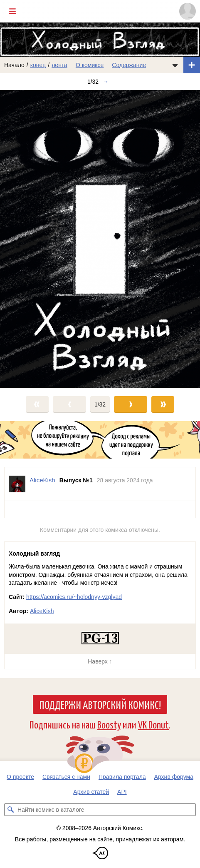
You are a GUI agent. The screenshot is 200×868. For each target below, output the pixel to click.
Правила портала (122, 777)
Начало (14, 65)
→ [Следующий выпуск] (106, 82)
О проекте (20, 777)
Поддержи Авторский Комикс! (100, 704)
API (122, 792)
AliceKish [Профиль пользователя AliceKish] (42, 480)
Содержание (129, 65)
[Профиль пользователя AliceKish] (17, 484)
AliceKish (42, 611)
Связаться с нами (66, 777)
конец (38, 65)
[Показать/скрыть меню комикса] (175, 65)
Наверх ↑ (100, 661)
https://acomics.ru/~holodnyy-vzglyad (74, 597)
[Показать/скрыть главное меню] (12, 11)
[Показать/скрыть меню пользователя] (188, 11)
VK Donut (153, 724)
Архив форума (174, 777)
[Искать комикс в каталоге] (10, 810)
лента (59, 65)
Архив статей (91, 792)
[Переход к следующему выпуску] (100, 239)
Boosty (109, 724)
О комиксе (90, 65)
